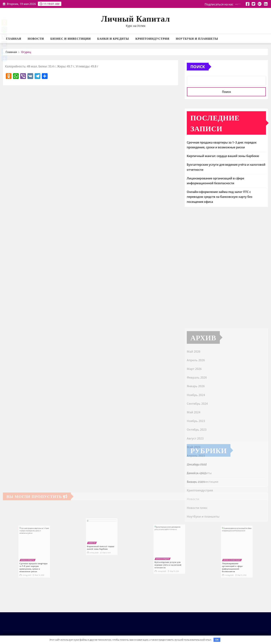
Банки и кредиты (113, 39)
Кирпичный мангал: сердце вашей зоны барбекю (223, 156)
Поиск (198, 67)
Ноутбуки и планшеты (197, 39)
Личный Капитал (135, 18)
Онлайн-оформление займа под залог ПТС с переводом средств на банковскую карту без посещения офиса (220, 197)
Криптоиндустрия (152, 39)
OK (217, 640)
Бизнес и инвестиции (70, 39)
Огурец (26, 52)
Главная (14, 39)
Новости (36, 39)
